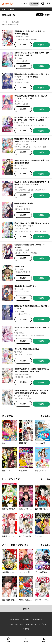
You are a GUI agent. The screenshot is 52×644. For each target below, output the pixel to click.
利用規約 (26, 620)
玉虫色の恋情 (19, 266)
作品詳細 (41, 45)
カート (26, 642)
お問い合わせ (31, 624)
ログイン (23, 4)
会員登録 (34, 4)
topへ (26, 609)
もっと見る (45, 416)
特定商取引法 (38, 620)
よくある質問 (14, 620)
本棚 (43, 642)
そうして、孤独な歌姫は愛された (27, 349)
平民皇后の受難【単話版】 (24, 203)
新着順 (47, 15)
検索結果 (11, 9)
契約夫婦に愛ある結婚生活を (25, 286)
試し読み (23, 45)
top (4, 9)
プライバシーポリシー (14, 624)
